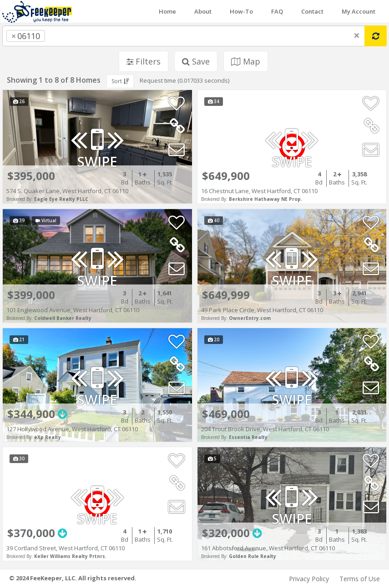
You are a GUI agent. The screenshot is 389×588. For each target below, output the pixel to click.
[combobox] (184, 36)
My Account (359, 11)
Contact (312, 11)
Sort (120, 81)
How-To (241, 11)
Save (196, 61)
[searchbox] (66, 36)
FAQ (277, 11)
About (203, 11)
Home (167, 11)
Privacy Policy (309, 579)
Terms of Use (360, 579)
